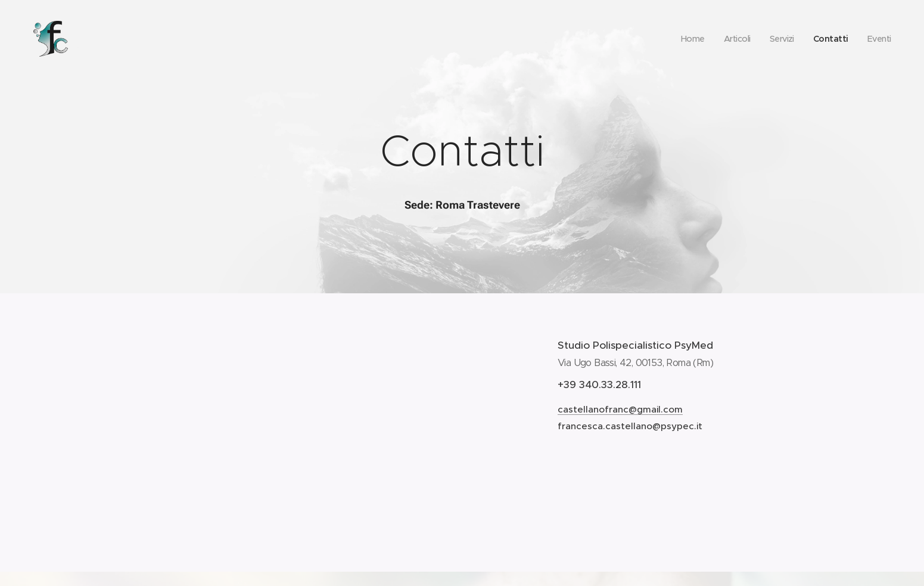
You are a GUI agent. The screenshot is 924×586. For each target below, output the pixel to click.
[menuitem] (687, 39)
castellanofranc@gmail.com (620, 409)
